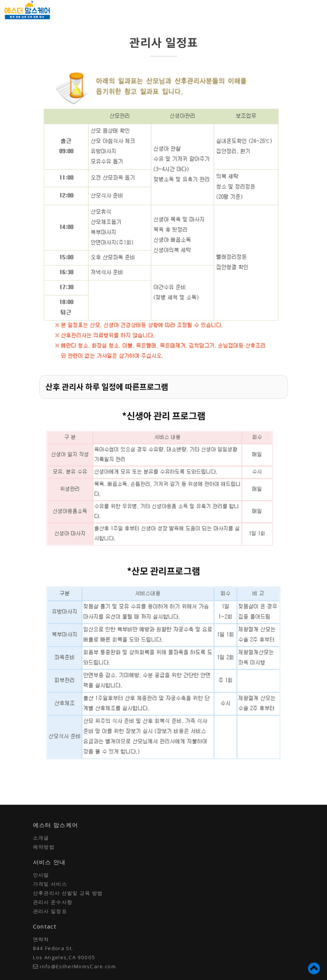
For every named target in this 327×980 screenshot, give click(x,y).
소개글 (41, 838)
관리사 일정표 (50, 911)
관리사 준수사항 (53, 902)
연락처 (41, 939)
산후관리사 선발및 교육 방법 (68, 893)
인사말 (41, 875)
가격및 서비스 (50, 884)
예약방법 (44, 847)
